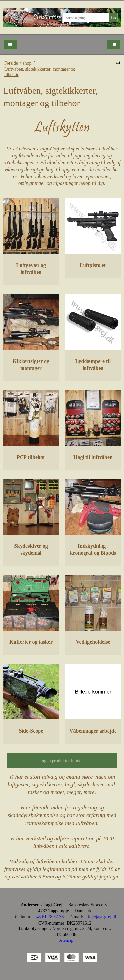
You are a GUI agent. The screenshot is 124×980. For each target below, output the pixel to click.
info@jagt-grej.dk (101, 917)
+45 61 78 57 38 (49, 917)
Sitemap (66, 940)
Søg (113, 17)
